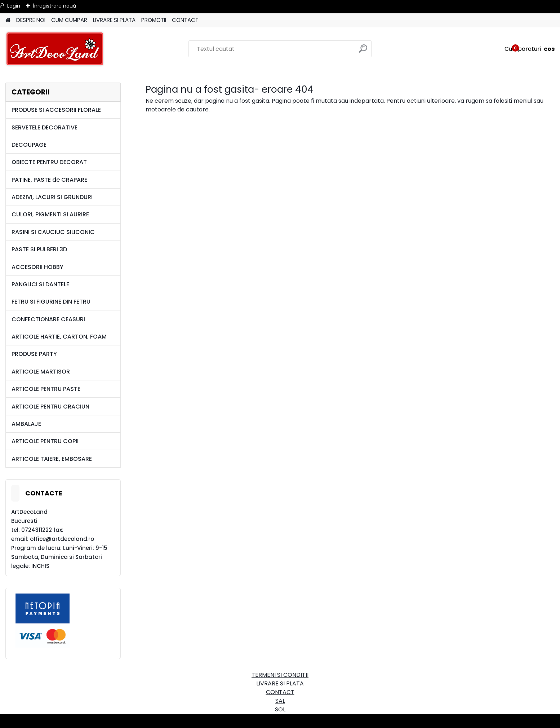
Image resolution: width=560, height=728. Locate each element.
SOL (280, 709)
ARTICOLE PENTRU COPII (45, 441)
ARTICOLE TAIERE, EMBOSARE (52, 459)
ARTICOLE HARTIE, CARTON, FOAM (59, 337)
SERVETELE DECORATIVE (45, 127)
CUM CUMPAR (69, 20)
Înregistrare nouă (54, 6)
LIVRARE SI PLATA (114, 20)
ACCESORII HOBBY (37, 267)
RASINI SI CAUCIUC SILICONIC (53, 232)
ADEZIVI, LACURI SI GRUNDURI (52, 197)
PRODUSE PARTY (34, 354)
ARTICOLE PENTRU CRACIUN (50, 407)
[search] (363, 51)
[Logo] (55, 49)
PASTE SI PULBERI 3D (39, 249)
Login (14, 6)
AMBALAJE (26, 424)
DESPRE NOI (31, 20)
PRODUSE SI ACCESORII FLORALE (56, 110)
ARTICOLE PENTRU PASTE (46, 389)
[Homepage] (8, 20)
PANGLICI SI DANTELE (40, 284)
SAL (280, 701)
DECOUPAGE (29, 145)
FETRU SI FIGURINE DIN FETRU (51, 302)
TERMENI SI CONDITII (280, 675)
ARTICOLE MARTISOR (41, 372)
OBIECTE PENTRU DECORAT (49, 162)
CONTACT (185, 20)
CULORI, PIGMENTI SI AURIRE (50, 214)
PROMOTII (154, 20)
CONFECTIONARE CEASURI (48, 319)
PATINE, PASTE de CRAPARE (49, 180)
